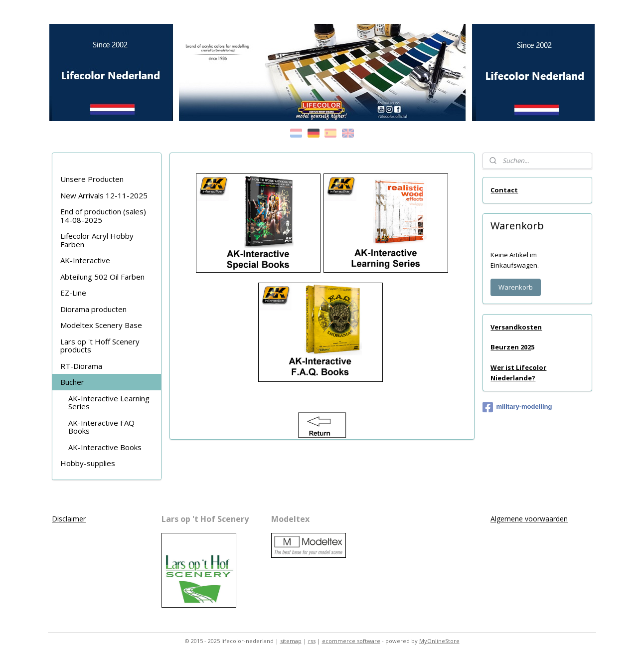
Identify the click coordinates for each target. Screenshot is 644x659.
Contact (504, 190)
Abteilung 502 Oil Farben (102, 277)
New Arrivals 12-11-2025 (104, 195)
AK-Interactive (85, 260)
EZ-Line (73, 293)
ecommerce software (351, 641)
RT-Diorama (81, 366)
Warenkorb (516, 287)
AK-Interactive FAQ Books (101, 427)
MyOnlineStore (439, 641)
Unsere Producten (92, 179)
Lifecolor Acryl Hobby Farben (97, 240)
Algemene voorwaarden (529, 519)
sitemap (291, 641)
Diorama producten (93, 309)
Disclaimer (69, 519)
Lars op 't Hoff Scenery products (100, 346)
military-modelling (517, 407)
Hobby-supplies (88, 463)
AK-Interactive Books (105, 447)
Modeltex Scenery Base (101, 325)
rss (312, 641)
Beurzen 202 (511, 347)
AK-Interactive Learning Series (109, 403)
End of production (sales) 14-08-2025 (103, 216)
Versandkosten (516, 327)
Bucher (72, 382)
